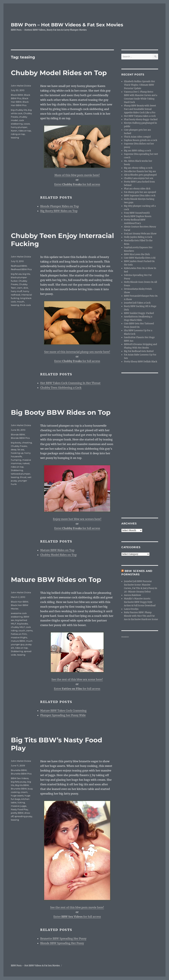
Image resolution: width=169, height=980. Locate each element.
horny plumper (19, 127)
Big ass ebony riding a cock (138, 168)
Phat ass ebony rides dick (137, 189)
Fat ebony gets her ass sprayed (140, 192)
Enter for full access (77, 184)
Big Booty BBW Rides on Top (59, 211)
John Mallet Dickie (21, 86)
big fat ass (16, 274)
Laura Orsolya (131, 609)
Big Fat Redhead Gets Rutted (139, 351)
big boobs (23, 624)
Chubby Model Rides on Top (59, 73)
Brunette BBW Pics (21, 774)
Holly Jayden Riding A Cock (138, 237)
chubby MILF (18, 627)
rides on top (25, 131)
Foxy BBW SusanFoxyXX (137, 213)
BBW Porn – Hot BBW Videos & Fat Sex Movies (67, 25)
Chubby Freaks (19, 446)
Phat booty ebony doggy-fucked (141, 119)
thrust (23, 477)
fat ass (21, 449)
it (91, 775)
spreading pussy (23, 816)
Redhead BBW (19, 266)
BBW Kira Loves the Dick (137, 254)
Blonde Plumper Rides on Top (60, 206)
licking (21, 802)
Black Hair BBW (20, 602)
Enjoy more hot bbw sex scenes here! (77, 519)
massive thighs (19, 637)
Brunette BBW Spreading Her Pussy (63, 938)
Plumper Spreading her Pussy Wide (63, 715)
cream (24, 792)
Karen (14, 131)
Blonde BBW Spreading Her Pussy (62, 943)
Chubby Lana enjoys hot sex (139, 178)
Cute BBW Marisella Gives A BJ (140, 258)
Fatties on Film (19, 634)
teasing (15, 138)
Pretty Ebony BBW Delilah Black (141, 362)
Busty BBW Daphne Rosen (138, 216)
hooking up (17, 453)
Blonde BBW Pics (20, 438)
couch (22, 630)
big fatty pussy (19, 782)
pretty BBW (17, 813)
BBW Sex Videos (20, 778)
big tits (26, 274)
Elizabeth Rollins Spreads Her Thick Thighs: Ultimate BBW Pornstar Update (139, 85)
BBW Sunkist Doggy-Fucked (139, 313)
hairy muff (16, 291)
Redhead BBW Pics (21, 269)
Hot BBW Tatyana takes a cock (140, 116)
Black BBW (17, 95)
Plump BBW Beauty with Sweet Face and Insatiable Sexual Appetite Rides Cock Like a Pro (140, 109)
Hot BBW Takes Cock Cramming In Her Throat (70, 383)
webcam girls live (125, 637)
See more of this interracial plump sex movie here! (77, 352)
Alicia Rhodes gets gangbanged (140, 175)
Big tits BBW (22, 785)
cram (20, 288)
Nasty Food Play (19, 809)
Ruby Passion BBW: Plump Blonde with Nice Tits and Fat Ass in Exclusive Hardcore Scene (141, 616)
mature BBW (18, 641)
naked (26, 463)
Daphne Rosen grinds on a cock (141, 140)
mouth (21, 302)
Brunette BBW (19, 770)
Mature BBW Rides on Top (57, 550)
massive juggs (19, 806)
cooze (27, 124)
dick (26, 288)
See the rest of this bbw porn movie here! (77, 907)
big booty (16, 443)
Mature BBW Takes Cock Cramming (63, 711)
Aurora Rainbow (132, 595)
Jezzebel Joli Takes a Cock (137, 303)
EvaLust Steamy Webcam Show (140, 234)
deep (14, 449)
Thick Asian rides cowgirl (137, 137)
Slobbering (17, 470)
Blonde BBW (18, 434)
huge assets (17, 796)
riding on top (18, 134)
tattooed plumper (21, 474)
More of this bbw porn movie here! (77, 175)
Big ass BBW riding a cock (138, 151)
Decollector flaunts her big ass (140, 171)
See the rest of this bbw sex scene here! (77, 679)
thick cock (25, 305)
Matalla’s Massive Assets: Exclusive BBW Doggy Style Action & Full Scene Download (140, 602)
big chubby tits (19, 110)
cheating (27, 443)
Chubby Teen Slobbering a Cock (61, 388)
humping (16, 460)
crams (29, 630)
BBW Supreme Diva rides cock (140, 196)
